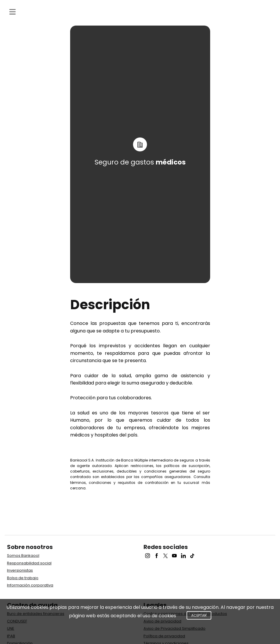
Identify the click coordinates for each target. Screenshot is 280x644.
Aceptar (199, 615)
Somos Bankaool (23, 556)
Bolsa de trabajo (23, 578)
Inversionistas (20, 570)
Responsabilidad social (29, 563)
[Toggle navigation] (13, 12)
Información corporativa (30, 585)
